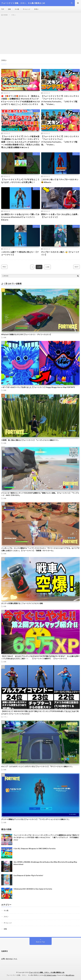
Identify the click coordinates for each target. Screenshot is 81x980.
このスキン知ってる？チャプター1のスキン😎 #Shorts (60, 181)
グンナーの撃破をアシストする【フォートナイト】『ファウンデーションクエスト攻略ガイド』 (36, 819)
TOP (3, 9)
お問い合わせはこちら (9, 959)
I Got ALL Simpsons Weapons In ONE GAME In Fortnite (35, 849)
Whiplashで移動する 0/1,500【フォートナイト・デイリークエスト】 (26, 334)
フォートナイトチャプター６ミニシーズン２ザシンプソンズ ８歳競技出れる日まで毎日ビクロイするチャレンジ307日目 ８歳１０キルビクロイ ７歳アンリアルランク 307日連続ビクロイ (46, 837)
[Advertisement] (40, 34)
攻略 (9, 9)
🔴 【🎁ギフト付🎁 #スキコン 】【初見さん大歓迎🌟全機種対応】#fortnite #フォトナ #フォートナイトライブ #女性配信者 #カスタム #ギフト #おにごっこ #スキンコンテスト (21, 100)
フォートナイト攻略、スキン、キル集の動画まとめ (47, 972)
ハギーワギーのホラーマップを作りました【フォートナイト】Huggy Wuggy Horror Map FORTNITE (38, 387)
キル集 (17, 9)
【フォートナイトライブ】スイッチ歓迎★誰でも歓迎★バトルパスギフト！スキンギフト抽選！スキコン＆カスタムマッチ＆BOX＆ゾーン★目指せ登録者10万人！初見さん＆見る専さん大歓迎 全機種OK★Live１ (21, 142)
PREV (4, 267)
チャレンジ (27, 9)
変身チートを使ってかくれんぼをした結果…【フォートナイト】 (60, 216)
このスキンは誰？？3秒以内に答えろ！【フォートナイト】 (20, 253)
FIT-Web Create (50, 975)
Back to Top (40, 942)
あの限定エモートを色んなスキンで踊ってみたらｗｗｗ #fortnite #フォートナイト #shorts (20, 217)
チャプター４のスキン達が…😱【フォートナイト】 (60, 253)
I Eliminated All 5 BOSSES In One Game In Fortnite (33, 889)
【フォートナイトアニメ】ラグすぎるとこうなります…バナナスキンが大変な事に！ (20, 181)
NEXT (77, 267)
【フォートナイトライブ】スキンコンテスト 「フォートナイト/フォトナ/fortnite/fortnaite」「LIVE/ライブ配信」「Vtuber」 (61, 100)
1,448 (47, 267)
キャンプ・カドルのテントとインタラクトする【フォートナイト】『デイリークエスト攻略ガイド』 (37, 766)
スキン (36, 9)
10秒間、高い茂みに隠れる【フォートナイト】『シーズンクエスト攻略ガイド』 (30, 440)
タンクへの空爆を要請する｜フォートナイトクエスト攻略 (22, 603)
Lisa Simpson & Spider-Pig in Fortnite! (28, 875)
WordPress (70, 975)
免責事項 (4, 951)
